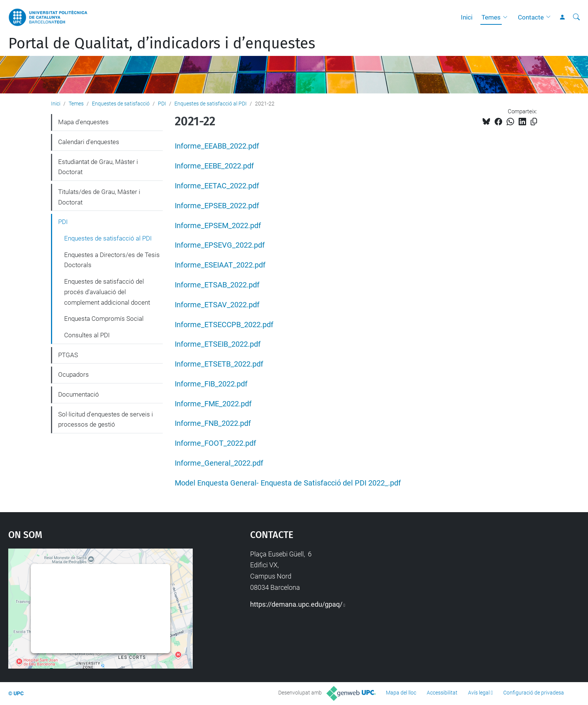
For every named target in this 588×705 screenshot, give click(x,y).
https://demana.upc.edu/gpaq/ (296, 604)
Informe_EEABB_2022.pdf (217, 146)
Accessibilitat (442, 693)
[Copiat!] (534, 122)
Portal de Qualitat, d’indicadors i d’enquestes (162, 44)
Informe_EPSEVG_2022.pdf (220, 245)
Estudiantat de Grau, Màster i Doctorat (98, 167)
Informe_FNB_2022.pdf (213, 423)
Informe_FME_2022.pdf (213, 404)
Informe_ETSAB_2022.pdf (217, 285)
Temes (491, 17)
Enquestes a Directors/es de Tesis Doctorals (112, 260)
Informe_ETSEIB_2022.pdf (218, 344)
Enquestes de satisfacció (121, 104)
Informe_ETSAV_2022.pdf (217, 305)
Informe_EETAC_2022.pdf (217, 186)
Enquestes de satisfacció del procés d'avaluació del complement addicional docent (107, 292)
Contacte (531, 17)
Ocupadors (73, 374)
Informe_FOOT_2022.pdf (215, 443)
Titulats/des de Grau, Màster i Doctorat (99, 197)
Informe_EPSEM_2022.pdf (218, 226)
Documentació (79, 394)
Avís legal (479, 693)
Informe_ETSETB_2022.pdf (219, 364)
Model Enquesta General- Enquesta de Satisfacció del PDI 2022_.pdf (288, 483)
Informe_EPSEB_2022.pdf (217, 206)
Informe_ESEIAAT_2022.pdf (220, 265)
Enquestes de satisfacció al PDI (211, 104)
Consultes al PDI (87, 335)
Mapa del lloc (401, 693)
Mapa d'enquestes (83, 122)
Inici (467, 17)
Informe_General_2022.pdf (219, 463)
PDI (162, 104)
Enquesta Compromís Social (104, 319)
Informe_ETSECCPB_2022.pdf (224, 325)
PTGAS (68, 355)
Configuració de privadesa (534, 693)
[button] (507, 17)
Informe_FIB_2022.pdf (211, 384)
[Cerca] (576, 17)
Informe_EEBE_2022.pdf (214, 166)
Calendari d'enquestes (89, 142)
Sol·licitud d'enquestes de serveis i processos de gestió (106, 419)
